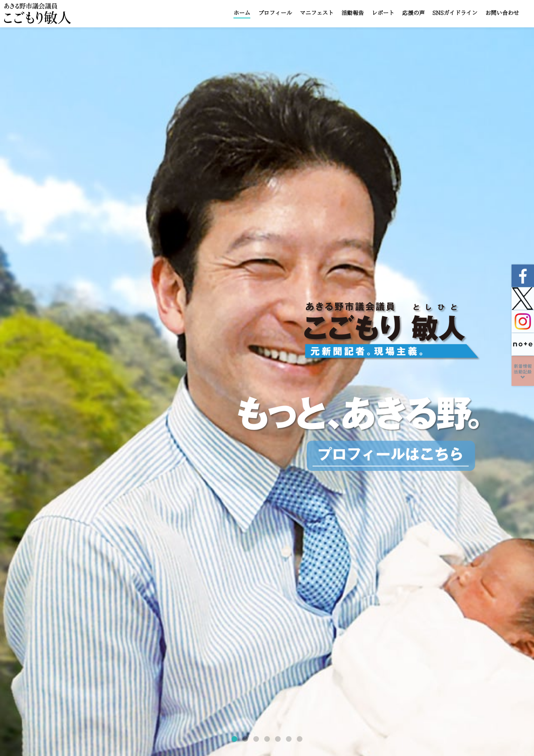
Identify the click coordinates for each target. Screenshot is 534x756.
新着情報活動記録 (523, 372)
